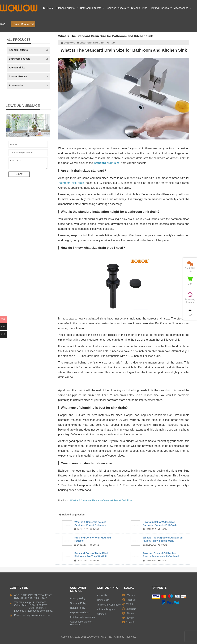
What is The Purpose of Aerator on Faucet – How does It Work (163, 539)
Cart (190, 281)
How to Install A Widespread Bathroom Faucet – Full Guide (160, 524)
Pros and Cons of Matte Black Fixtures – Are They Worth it (92, 555)
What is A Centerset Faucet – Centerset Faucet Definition (101, 500)
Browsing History (190, 298)
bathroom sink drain (71, 183)
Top (190, 312)
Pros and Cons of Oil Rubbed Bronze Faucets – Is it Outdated (161, 555)
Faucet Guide (98, 43)
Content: (28, 164)
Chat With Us (190, 267)
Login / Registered (23, 24)
